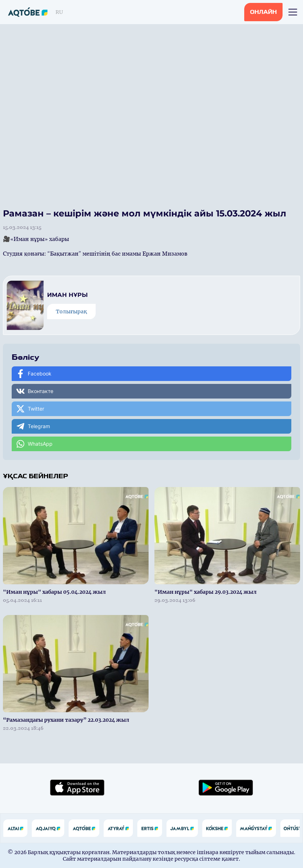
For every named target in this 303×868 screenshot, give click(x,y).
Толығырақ (71, 312)
